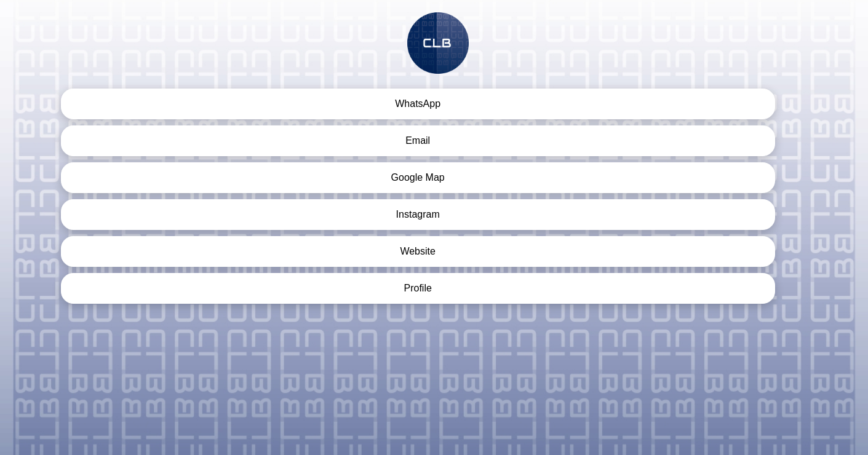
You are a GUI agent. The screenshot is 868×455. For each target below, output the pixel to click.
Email (418, 140)
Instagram (418, 214)
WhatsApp (418, 104)
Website (418, 251)
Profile (417, 288)
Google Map (418, 177)
